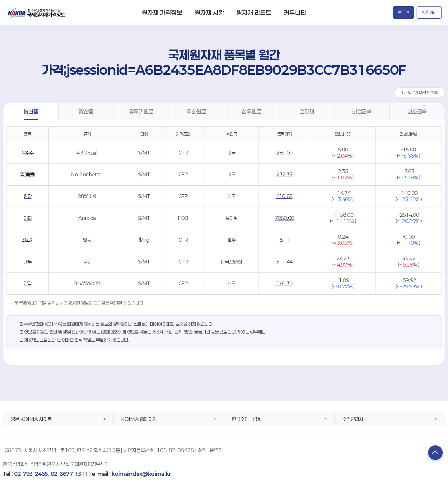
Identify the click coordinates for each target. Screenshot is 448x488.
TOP (434, 453)
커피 (28, 218)
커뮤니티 (295, 12)
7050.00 (284, 218)
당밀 (28, 283)
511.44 (284, 262)
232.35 (284, 174)
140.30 (284, 283)
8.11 (285, 240)
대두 (28, 262)
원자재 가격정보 (162, 12)
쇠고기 (28, 240)
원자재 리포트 (254, 12)
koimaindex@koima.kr (141, 474)
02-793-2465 (31, 474)
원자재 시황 (209, 12)
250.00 (284, 153)
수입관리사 (353, 419)
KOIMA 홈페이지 (139, 419)
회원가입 (429, 12)
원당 (28, 196)
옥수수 (28, 153)
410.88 (284, 196)
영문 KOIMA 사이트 (31, 419)
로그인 (403, 12)
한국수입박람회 (247, 419)
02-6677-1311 (69, 474)
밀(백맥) (27, 174)
